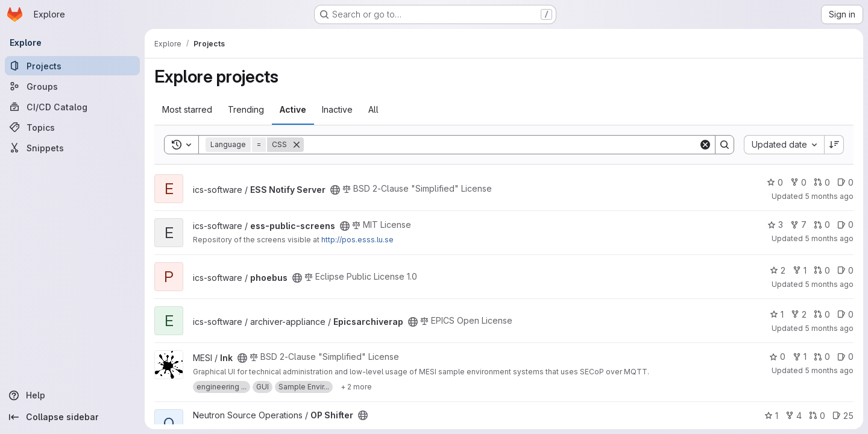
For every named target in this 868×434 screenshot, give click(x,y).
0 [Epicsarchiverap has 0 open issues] (845, 314)
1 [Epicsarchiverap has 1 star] (777, 314)
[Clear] (705, 145)
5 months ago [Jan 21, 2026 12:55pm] (829, 328)
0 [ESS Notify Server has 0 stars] (775, 182)
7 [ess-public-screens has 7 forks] (798, 225)
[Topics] (72, 127)
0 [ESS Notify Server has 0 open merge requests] (822, 182)
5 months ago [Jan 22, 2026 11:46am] (829, 238)
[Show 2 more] (356, 387)
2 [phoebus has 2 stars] (778, 270)
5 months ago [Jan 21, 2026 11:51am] (829, 370)
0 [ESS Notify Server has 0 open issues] (845, 182)
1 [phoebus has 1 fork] (800, 270)
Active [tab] (293, 109)
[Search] (501, 145)
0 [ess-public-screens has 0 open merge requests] (822, 225)
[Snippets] (72, 148)
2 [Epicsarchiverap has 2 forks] (799, 314)
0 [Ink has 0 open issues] (845, 357)
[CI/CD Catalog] (72, 107)
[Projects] (72, 66)
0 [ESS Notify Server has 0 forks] (798, 182)
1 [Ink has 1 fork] (800, 357)
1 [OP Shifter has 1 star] (771, 416)
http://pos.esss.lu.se (357, 240)
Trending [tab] (246, 109)
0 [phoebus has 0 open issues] (845, 270)
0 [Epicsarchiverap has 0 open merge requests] (822, 314)
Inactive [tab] (337, 109)
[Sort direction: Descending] (834, 145)
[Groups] (72, 86)
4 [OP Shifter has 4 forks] (794, 416)
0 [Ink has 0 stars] (777, 357)
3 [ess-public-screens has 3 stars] (775, 225)
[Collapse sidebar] (72, 417)
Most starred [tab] (187, 109)
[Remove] (297, 145)
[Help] (72, 395)
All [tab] (373, 109)
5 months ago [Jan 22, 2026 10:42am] (829, 284)
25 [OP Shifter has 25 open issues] (843, 416)
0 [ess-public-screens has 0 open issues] (845, 225)
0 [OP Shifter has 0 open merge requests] (817, 416)
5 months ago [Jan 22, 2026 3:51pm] (829, 196)
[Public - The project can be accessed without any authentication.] (335, 190)
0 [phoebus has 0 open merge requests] (822, 270)
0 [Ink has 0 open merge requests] (822, 357)
